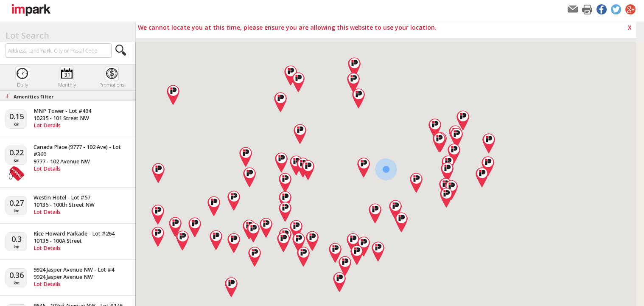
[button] (121, 50)
